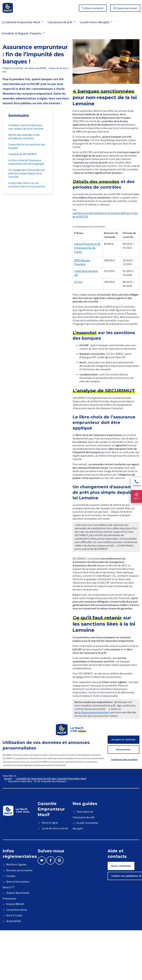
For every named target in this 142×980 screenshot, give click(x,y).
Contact (137, 484)
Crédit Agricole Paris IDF (86, 273)
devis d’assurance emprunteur (92, 712)
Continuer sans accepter (124, 760)
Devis (137, 496)
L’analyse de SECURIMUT (23, 154)
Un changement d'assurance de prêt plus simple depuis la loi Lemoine (26, 173)
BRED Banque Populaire (82, 262)
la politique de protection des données (49, 765)
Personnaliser (123, 750)
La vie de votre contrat (55, 828)
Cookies (11, 876)
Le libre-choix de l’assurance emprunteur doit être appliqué (26, 162)
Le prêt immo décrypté (94, 22)
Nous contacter (121, 866)
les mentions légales (21, 765)
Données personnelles (19, 870)
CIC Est (78, 282)
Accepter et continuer (124, 740)
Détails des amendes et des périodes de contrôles (24, 137)
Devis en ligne (50, 823)
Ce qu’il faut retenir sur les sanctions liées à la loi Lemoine (27, 185)
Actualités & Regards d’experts (22, 33)
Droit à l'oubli (14, 915)
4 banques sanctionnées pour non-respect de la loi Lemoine (26, 127)
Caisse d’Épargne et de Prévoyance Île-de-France (87, 248)
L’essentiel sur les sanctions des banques (27, 146)
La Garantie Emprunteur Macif (21, 22)
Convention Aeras (17, 910)
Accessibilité (14, 921)
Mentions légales (16, 865)
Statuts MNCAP (15, 904)
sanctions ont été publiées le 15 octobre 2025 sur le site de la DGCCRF (105, 215)
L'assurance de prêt (60, 22)
